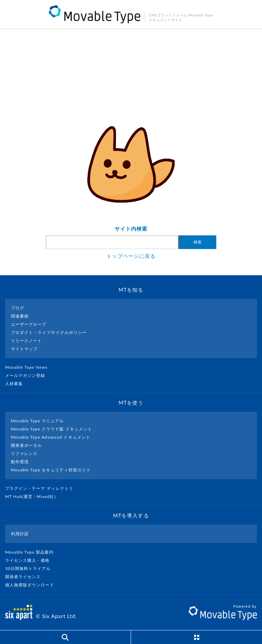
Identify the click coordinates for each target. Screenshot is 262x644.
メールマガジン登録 (28, 375)
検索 (198, 242)
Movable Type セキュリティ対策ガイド (51, 470)
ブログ (18, 308)
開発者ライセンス (26, 577)
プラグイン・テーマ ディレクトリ (42, 488)
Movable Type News (29, 367)
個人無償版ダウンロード (32, 585)
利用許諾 (20, 534)
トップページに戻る (131, 256)
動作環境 (20, 462)
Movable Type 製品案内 (32, 552)
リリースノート (26, 341)
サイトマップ (24, 349)
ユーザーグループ (29, 324)
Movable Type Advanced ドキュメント (51, 437)
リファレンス (24, 453)
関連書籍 (20, 316)
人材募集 (17, 384)
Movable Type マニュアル (38, 421)
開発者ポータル (26, 445)
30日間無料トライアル (31, 568)
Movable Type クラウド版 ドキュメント (52, 429)
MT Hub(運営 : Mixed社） (35, 496)
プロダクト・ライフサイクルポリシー (49, 332)
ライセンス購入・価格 (30, 560)
